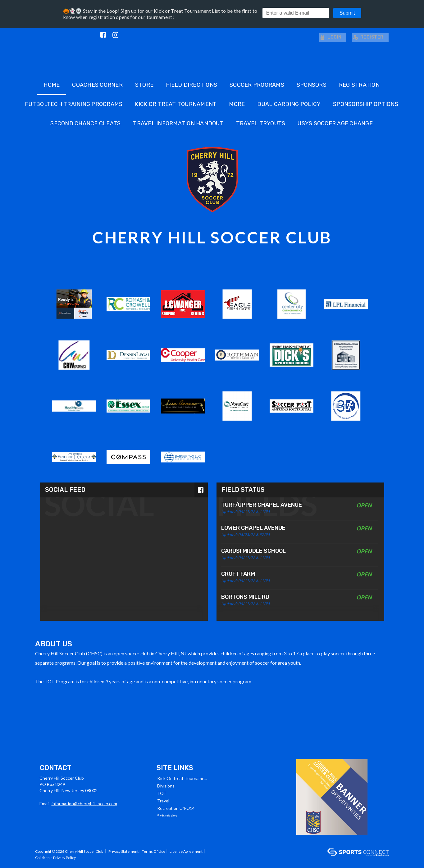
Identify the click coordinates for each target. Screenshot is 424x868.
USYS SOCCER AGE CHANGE (335, 123)
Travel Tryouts (261, 123)
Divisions (166, 785)
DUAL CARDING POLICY (289, 104)
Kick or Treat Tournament (176, 104)
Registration (359, 84)
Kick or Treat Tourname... (182, 778)
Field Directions (191, 84)
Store (144, 84)
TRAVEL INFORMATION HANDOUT (178, 123)
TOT (162, 793)
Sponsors (312, 84)
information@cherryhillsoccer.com (84, 803)
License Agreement (186, 851)
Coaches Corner (97, 84)
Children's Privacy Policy (55, 857)
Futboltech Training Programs (74, 104)
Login (328, 37)
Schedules (167, 815)
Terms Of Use (154, 851)
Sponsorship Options (366, 104)
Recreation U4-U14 (176, 808)
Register (368, 37)
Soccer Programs (257, 84)
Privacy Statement (123, 851)
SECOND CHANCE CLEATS (85, 123)
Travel (163, 800)
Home (52, 84)
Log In (86, 857)
